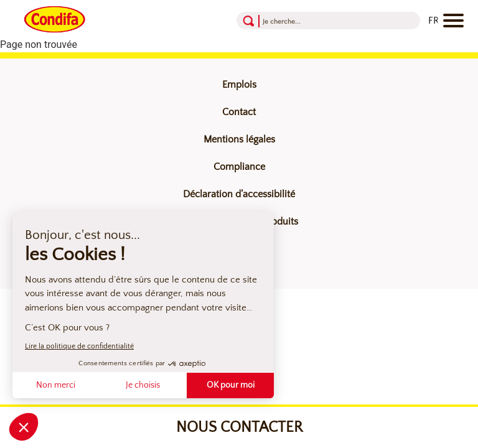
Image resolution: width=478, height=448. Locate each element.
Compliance (239, 167)
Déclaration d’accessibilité (239, 194)
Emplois (239, 85)
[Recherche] (312, 21)
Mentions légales (239, 139)
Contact (239, 112)
